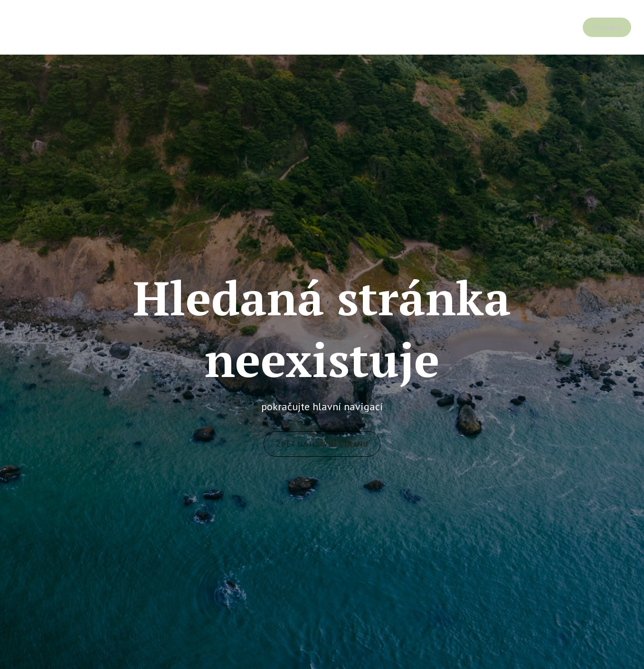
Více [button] (606, 27)
